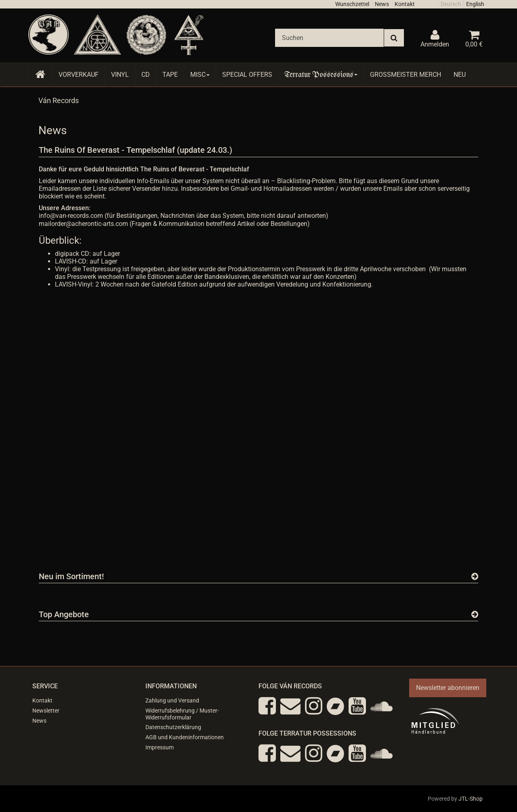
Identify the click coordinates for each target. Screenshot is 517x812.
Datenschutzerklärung (173, 727)
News (382, 4)
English (475, 4)
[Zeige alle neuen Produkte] (475, 576)
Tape (170, 75)
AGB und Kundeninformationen (185, 737)
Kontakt (405, 4)
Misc (200, 75)
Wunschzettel (352, 4)
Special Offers (247, 75)
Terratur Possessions (321, 75)
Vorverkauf (79, 75)
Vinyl (120, 75)
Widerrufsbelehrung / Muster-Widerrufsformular (182, 714)
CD (146, 75)
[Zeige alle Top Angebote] (475, 614)
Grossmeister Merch (406, 75)
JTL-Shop (471, 799)
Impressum (160, 747)
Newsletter (46, 711)
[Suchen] (329, 38)
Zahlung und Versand (172, 700)
